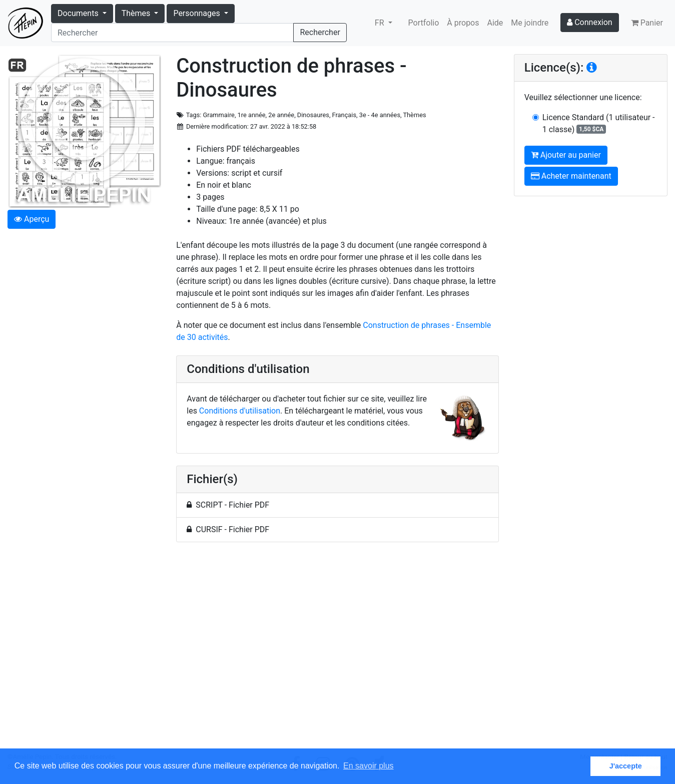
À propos (463, 23)
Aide (495, 23)
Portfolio (424, 23)
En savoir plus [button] (369, 766)
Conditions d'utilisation (240, 411)
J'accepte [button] (626, 766)
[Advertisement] (337, 651)
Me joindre (530, 23)
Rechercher (320, 32)
